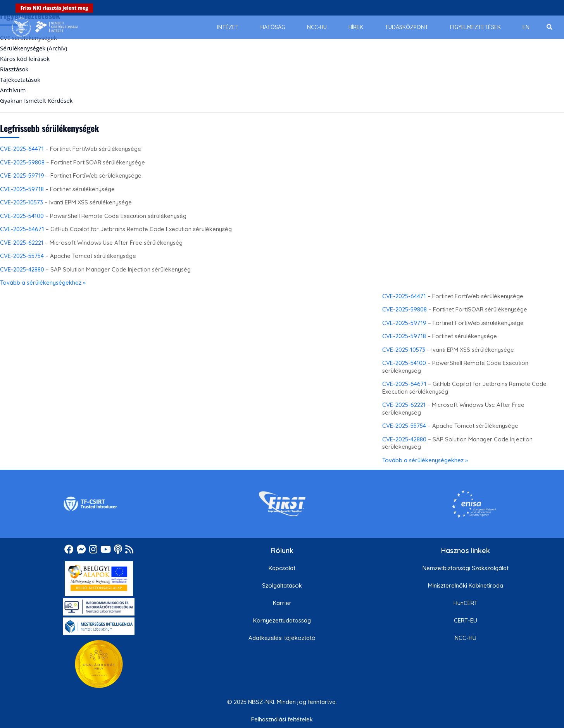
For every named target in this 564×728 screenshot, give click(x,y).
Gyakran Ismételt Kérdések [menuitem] (36, 100)
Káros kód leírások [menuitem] (25, 59)
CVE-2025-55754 (22, 256)
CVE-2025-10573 (22, 202)
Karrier (282, 603)
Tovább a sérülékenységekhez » (43, 283)
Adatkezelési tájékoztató (282, 638)
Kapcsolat (282, 568)
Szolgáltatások (282, 585)
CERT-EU (466, 620)
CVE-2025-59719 (22, 176)
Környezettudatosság (282, 620)
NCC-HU (466, 638)
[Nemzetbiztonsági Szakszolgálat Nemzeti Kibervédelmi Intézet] (45, 27)
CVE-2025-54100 (22, 216)
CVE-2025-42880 (22, 269)
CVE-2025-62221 (22, 243)
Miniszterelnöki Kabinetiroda (466, 585)
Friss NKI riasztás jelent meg (54, 8)
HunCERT (466, 603)
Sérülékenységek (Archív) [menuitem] (34, 48)
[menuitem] (228, 27)
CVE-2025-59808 (22, 162)
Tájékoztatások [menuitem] (20, 80)
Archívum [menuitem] (13, 90)
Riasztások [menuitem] (14, 69)
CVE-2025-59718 (22, 189)
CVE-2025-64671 (22, 229)
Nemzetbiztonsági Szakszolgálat (466, 568)
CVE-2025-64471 (22, 149)
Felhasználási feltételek (282, 719)
